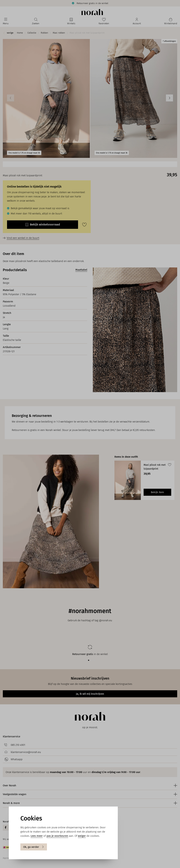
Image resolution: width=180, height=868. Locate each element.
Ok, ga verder (34, 847)
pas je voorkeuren (57, 836)
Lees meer (37, 836)
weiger (82, 836)
